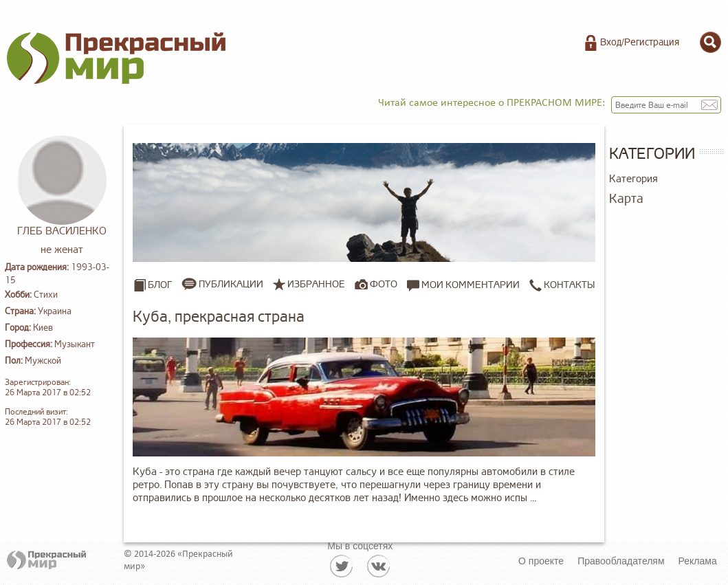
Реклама (698, 561)
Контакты (562, 285)
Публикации (231, 284)
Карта (626, 199)
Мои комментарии (463, 285)
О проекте (541, 561)
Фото (384, 284)
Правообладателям (621, 561)
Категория (633, 179)
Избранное (316, 284)
